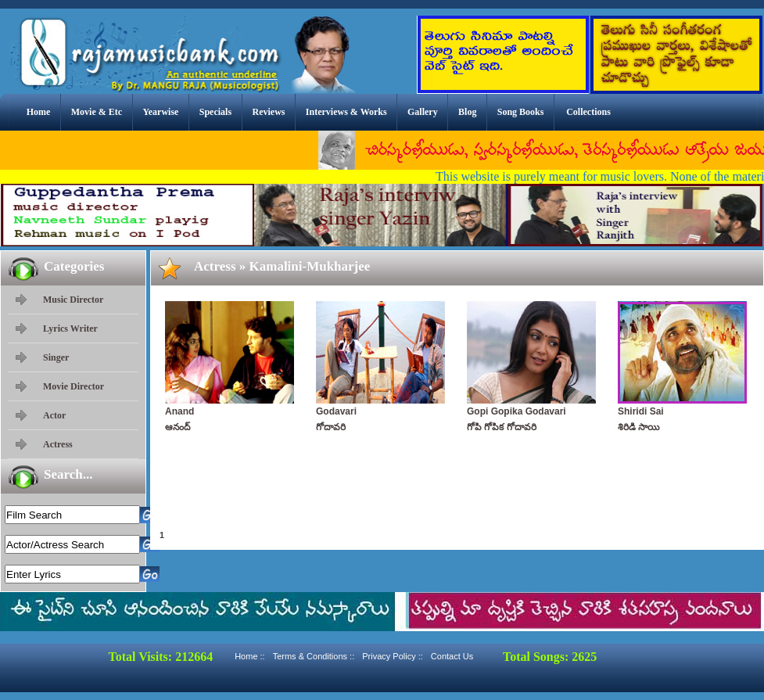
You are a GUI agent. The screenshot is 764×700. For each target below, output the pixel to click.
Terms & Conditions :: (314, 656)
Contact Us (452, 656)
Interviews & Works (346, 112)
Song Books (521, 112)
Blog (467, 112)
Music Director (73, 300)
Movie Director (74, 386)
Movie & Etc (97, 112)
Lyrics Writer (70, 328)
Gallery (423, 112)
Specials (215, 112)
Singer (56, 357)
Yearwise (160, 112)
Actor (54, 415)
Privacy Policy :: (393, 656)
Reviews (268, 112)
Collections (588, 112)
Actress (58, 444)
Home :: (250, 656)
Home (39, 112)
